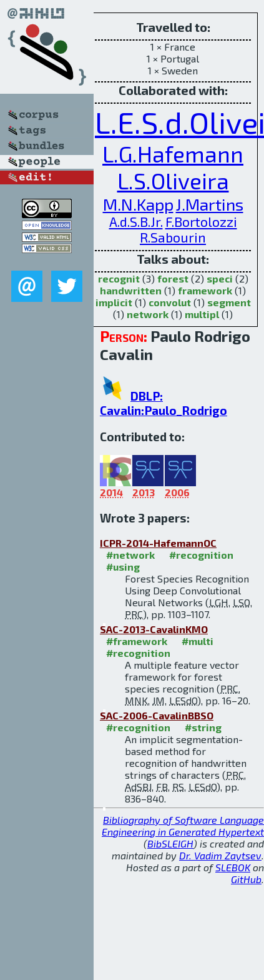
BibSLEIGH (170, 843)
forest (173, 278)
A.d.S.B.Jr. (136, 222)
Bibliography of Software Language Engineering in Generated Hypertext (183, 826)
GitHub (246, 879)
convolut (170, 302)
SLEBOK (233, 867)
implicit (114, 302)
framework (205, 290)
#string (203, 727)
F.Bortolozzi (201, 222)
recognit (119, 278)
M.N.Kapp (138, 204)
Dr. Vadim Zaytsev (220, 855)
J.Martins (210, 204)
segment (229, 302)
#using (123, 567)
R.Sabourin (173, 237)
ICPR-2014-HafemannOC (158, 543)
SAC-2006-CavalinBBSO (157, 715)
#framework (137, 641)
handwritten (131, 290)
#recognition (201, 555)
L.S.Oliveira (173, 180)
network (148, 314)
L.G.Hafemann (173, 153)
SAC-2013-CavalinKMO (154, 629)
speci (220, 278)
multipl (202, 314)
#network (130, 555)
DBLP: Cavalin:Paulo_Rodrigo (164, 403)
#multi (198, 641)
